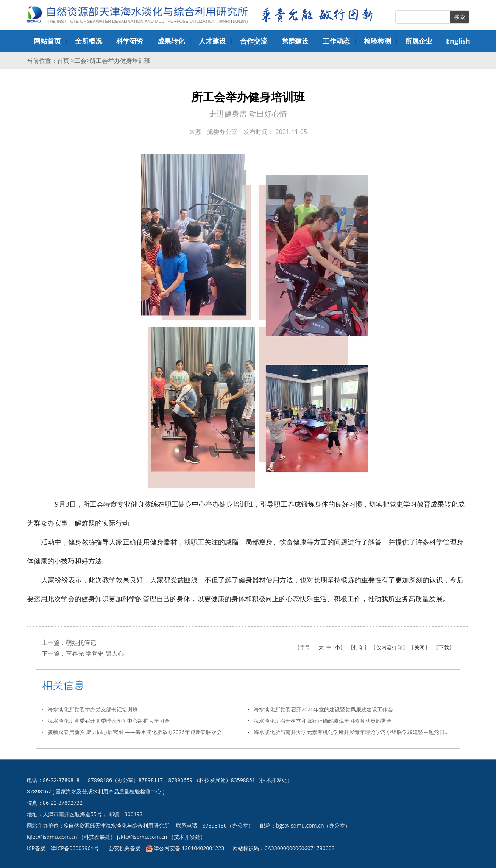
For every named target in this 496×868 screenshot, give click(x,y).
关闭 (420, 647)
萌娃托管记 (81, 642)
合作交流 (254, 41)
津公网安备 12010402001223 (189, 848)
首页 (64, 61)
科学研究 (130, 41)
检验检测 (377, 41)
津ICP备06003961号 (75, 848)
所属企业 (419, 41)
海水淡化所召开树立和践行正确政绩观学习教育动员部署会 (323, 720)
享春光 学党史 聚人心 (95, 653)
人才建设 (212, 41)
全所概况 (89, 41)
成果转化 (171, 41)
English (458, 41)
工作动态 (336, 41)
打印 (359, 647)
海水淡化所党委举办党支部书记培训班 (93, 709)
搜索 (460, 17)
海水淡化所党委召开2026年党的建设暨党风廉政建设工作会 (323, 709)
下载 (444, 647)
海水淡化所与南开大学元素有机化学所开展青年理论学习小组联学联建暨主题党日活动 (354, 732)
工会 (80, 61)
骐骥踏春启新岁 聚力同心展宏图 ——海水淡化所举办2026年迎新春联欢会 (135, 732)
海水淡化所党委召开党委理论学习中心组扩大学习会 (109, 720)
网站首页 (47, 41)
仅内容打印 (389, 647)
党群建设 (295, 41)
